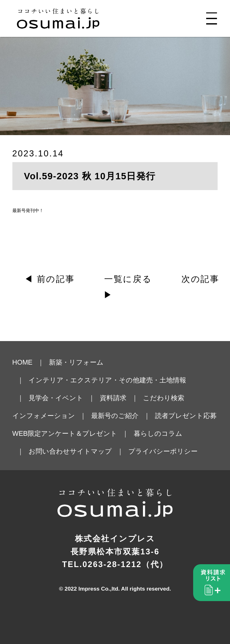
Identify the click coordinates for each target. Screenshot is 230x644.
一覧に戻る (128, 279)
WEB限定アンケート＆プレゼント (65, 433)
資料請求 (113, 398)
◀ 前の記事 (50, 279)
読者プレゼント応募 (186, 416)
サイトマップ (91, 451)
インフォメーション (44, 416)
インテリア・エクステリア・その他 (84, 380)
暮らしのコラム (158, 433)
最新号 (19, 210)
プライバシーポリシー (163, 451)
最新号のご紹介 (115, 416)
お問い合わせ (49, 451)
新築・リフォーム (76, 362)
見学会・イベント (56, 398)
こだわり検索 (164, 398)
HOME (23, 362)
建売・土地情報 (163, 380)
